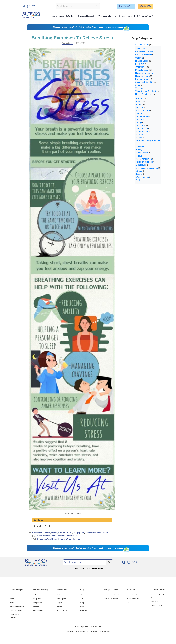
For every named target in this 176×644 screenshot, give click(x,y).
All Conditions (38, 611)
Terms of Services (97, 568)
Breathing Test (124, 6)
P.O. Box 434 (155, 602)
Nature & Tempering (144, 73)
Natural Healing (86, 16)
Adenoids (140, 98)
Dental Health (142, 129)
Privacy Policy (85, 568)
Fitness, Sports (142, 61)
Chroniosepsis (142, 116)
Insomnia (140, 147)
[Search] (95, 6)
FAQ (129, 603)
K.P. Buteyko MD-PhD (111, 595)
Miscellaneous (142, 70)
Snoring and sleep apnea (147, 168)
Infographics (79, 533)
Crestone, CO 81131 (158, 606)
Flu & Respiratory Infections (148, 141)
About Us (147, 16)
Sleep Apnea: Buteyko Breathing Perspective (57, 536)
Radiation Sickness (144, 162)
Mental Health (142, 153)
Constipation (142, 119)
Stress (105, 533)
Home (54, 16)
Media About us (133, 599)
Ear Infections (142, 132)
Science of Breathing (145, 82)
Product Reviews (143, 79)
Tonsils (139, 174)
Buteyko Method (130, 16)
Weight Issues (142, 177)
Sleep (138, 85)
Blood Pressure (143, 110)
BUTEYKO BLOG (65, 533)
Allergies (140, 101)
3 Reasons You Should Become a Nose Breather (59, 539)
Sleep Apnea (38, 599)
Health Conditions (93, 533)
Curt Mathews (68, 43)
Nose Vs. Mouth (142, 76)
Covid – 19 (141, 126)
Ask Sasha (140, 49)
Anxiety (54, 533)
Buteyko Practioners (111, 599)
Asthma (139, 107)
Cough (139, 122)
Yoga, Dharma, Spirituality (146, 91)
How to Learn (15, 595)
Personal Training (16, 611)
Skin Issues (141, 165)
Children (139, 58)
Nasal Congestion (144, 159)
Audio (12, 603)
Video (12, 599)
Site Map (76, 568)
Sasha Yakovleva (133, 595)
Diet (82, 599)
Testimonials (105, 16)
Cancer (139, 113)
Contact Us (145, 6)
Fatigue (139, 138)
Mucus (139, 156)
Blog (118, 16)
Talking (139, 88)
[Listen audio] (72, 520)
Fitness (83, 595)
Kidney (139, 150)
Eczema (140, 135)
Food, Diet (140, 64)
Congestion (37, 603)
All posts (83, 611)
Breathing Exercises (41, 533)
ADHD (139, 180)
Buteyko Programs (144, 55)
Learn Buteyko (67, 16)
